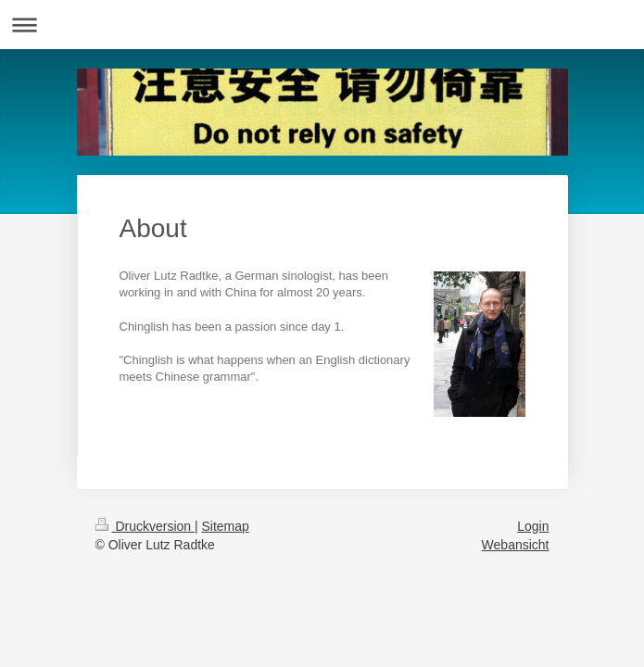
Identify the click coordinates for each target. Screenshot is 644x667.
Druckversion (145, 526)
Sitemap (226, 526)
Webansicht (516, 545)
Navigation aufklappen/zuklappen (322, 25)
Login (533, 526)
